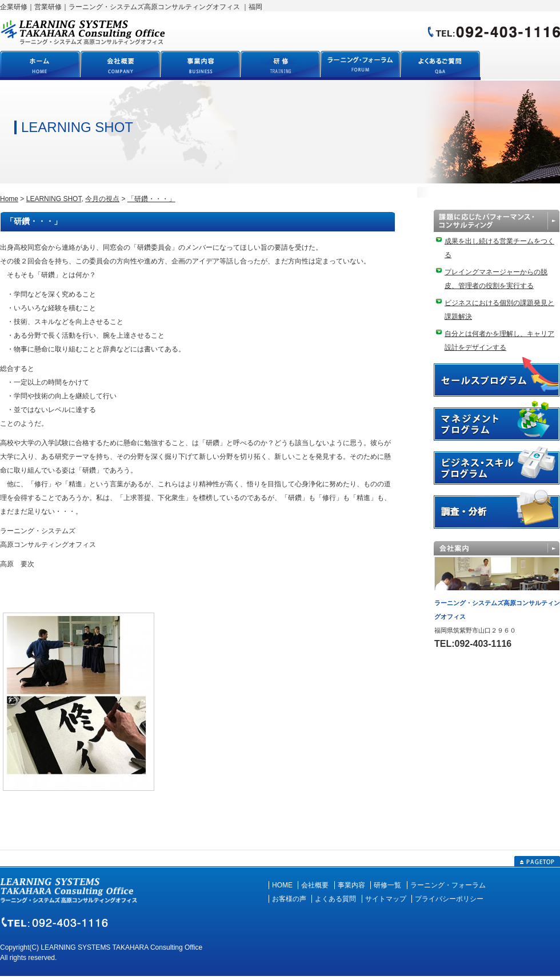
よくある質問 (335, 899)
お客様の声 (289, 899)
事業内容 (351, 885)
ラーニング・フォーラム (448, 885)
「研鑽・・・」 (151, 199)
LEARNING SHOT (54, 199)
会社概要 (315, 885)
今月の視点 (102, 199)
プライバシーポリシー (449, 899)
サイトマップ (386, 899)
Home (9, 199)
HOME (282, 885)
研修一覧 (387, 885)
